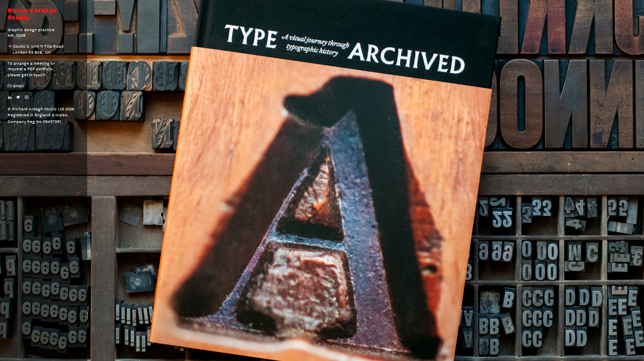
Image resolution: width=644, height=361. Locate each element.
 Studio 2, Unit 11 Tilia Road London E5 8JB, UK (36, 49)
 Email (16, 86)
